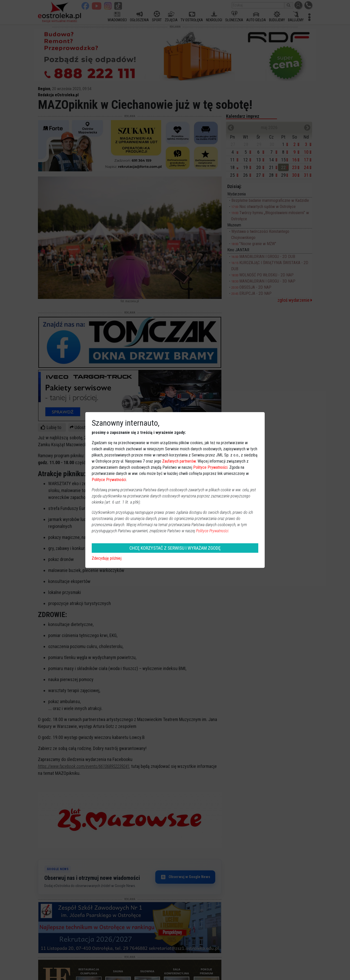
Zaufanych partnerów (179, 461)
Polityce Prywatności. (213, 531)
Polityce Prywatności (210, 467)
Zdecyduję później (107, 558)
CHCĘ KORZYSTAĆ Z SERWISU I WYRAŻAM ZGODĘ (175, 548)
